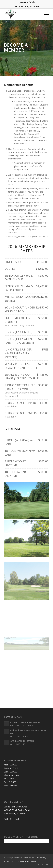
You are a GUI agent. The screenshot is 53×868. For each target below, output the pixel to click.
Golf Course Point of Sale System (23, 861)
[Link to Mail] (47, 864)
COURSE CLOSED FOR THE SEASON (25, 722)
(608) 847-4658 (32, 6)
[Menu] (45, 14)
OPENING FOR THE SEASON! (22, 741)
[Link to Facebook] (38, 864)
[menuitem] (27, 2)
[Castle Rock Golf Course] (22, 14)
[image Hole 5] (27, 536)
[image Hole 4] (27, 500)
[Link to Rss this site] (43, 864)
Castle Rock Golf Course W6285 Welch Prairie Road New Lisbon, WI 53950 (17, 810)
